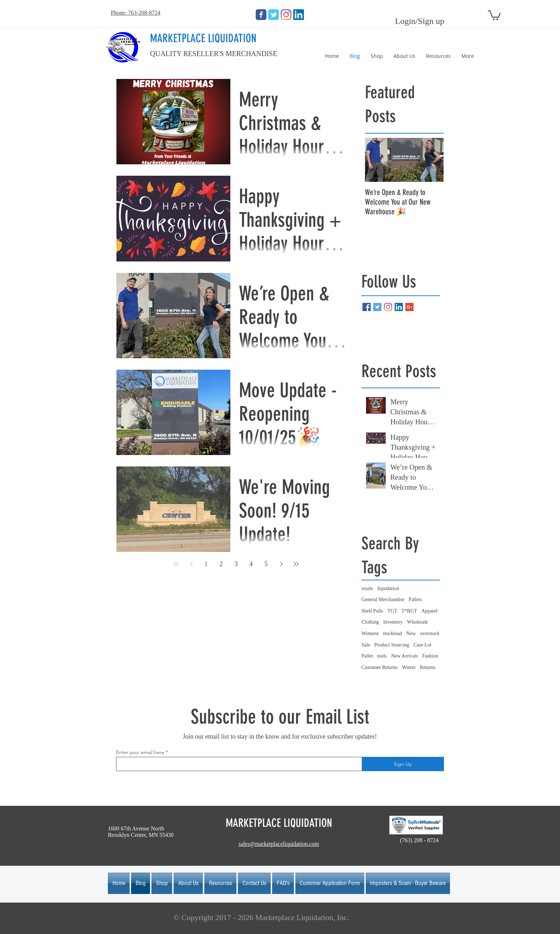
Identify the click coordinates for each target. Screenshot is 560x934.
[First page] (176, 564)
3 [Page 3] (236, 564)
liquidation (388, 588)
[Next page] (281, 564)
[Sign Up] (403, 764)
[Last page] (296, 564)
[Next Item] (432, 160)
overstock (430, 633)
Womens (370, 633)
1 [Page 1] (206, 564)
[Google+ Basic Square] (409, 307)
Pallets (415, 600)
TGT (392, 611)
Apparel (429, 611)
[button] (494, 15)
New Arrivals (404, 656)
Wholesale (417, 622)
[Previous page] (191, 564)
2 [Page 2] (221, 564)
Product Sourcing (392, 645)
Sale (366, 645)
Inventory (393, 622)
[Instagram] (286, 15)
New (411, 633)
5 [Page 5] (266, 564)
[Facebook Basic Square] (367, 307)
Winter (409, 667)
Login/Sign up (420, 21)
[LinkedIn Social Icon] (299, 15)
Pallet (367, 656)
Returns (428, 667)
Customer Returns (380, 667)
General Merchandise (383, 600)
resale (367, 588)
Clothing (370, 622)
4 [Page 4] (251, 564)
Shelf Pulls (372, 611)
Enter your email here (140, 752)
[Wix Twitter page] (274, 15)
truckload (393, 633)
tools (382, 656)
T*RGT (409, 611)
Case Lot (422, 645)
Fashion (430, 656)
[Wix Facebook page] (261, 15)
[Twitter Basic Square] (377, 307)
